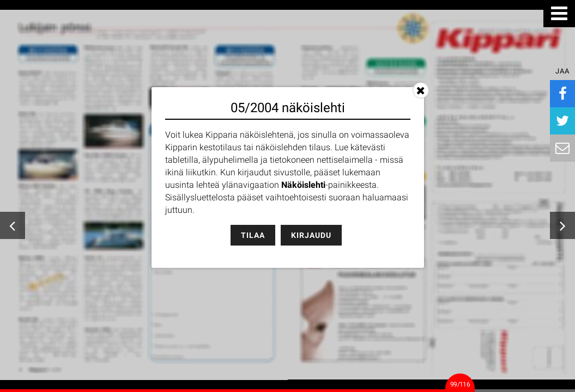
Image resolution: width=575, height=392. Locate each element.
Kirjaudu (311, 235)
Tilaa (253, 235)
